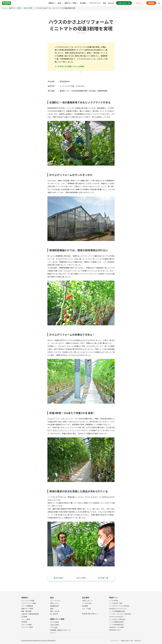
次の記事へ (103, 578)
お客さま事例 (28, 8)
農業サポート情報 (70, 3)
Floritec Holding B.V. (116, 617)
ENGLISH (111, 3)
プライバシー (115, 641)
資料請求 (151, 3)
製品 (59, 3)
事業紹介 (51, 3)
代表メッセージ (87, 600)
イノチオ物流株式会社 (116, 624)
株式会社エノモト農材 (116, 627)
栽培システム (55, 603)
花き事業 (24, 617)
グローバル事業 (26, 624)
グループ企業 (86, 609)
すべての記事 (54, 622)
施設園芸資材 (55, 606)
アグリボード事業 (27, 627)
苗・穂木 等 (54, 614)
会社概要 (85, 606)
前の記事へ (59, 578)
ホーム (4, 8)
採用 (104, 3)
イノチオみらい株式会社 (117, 619)
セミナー (139, 3)
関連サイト (114, 598)
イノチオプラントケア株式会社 (119, 606)
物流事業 (24, 622)
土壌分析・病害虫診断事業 (30, 614)
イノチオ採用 (114, 600)
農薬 (52, 609)
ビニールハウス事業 (28, 600)
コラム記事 (54, 627)
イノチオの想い (87, 603)
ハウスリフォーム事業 (29, 603)
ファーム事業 (26, 619)
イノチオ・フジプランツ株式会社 (120, 614)
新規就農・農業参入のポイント (60, 630)
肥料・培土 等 (55, 611)
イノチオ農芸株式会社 (116, 622)
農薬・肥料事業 (26, 611)
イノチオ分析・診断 (116, 603)
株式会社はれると (115, 630)
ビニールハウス (55, 600)
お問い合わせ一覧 (124, 3)
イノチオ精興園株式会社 (117, 611)
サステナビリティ (95, 3)
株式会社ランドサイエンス (118, 609)
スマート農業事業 (27, 606)
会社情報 (83, 3)
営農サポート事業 (27, 609)
